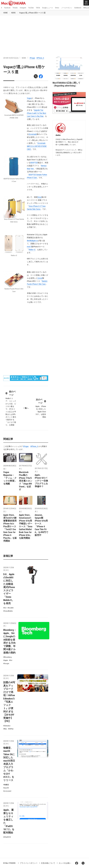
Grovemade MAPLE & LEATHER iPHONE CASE (37, 146)
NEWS (13, 13)
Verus (39, 197)
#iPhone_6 (40, 58)
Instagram (23, 8)
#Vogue (32, 58)
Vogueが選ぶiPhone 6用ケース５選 (32, 13)
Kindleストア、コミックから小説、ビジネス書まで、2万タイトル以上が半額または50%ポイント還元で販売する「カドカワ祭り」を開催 (11, 408)
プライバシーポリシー (29, 863)
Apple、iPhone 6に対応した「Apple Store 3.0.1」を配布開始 (41, 408)
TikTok (38, 8)
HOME (5, 13)
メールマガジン (67, 8)
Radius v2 (32, 250)
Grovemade (33, 134)
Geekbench (78, 8)
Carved (40, 278)
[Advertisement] (44, 32)
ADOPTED (34, 163)
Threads (15, 8)
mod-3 (29, 247)
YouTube (31, 8)
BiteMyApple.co (32, 241)
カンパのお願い (65, 863)
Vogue (29, 98)
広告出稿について (48, 863)
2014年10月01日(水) (11, 58)
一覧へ (26, 408)
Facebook (7, 8)
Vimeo (57, 8)
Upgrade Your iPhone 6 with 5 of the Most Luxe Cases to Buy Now (37, 113)
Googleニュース (47, 8)
